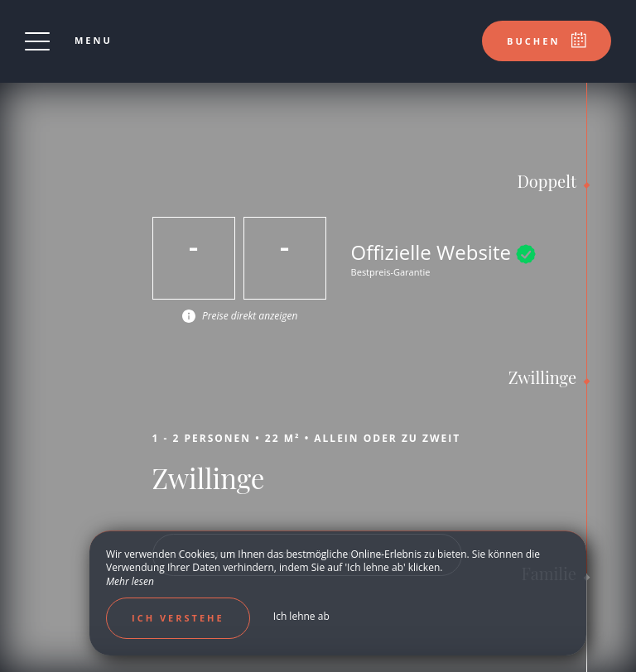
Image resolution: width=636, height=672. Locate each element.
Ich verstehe (178, 618)
